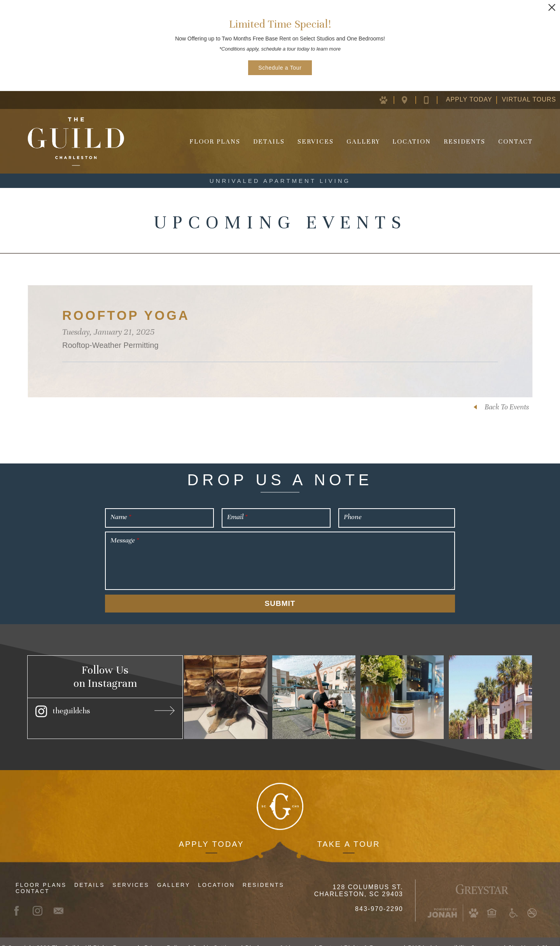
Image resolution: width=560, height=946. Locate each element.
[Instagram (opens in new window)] (105, 710)
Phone (353, 517)
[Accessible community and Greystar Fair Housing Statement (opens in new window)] (514, 901)
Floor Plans (215, 141)
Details (269, 141)
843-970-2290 (379, 897)
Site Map (521, 936)
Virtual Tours (529, 99)
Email (237, 517)
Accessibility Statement (467, 936)
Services (316, 141)
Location (412, 141)
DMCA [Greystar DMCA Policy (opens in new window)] (417, 936)
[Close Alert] (552, 7)
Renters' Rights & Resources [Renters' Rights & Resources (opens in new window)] (359, 936)
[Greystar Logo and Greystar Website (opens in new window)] (482, 876)
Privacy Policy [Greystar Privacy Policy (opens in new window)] (164, 936)
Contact (515, 141)
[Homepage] (76, 141)
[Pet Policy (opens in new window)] (388, 100)
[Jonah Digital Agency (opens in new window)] (442, 901)
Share (550, 936)
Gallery (363, 141)
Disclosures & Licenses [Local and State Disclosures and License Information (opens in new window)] (278, 936)
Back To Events (507, 407)
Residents (465, 141)
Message (125, 540)
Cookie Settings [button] (214, 936)
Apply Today (469, 99)
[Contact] (62, 899)
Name (121, 517)
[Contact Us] (432, 100)
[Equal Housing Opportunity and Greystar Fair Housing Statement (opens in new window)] (492, 901)
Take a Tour (348, 832)
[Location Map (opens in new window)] (410, 100)
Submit (280, 603)
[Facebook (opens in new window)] (20, 899)
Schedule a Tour (280, 68)
